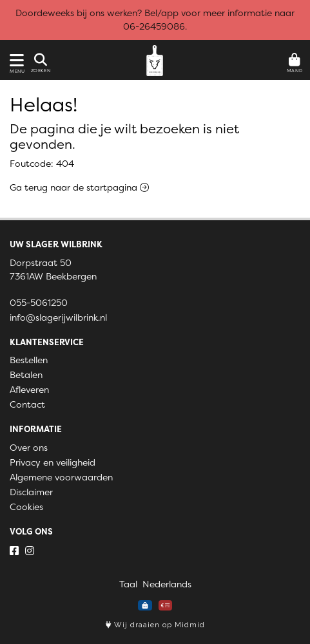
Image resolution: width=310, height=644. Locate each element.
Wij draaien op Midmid (155, 625)
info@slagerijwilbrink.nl (58, 317)
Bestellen (29, 360)
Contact (27, 404)
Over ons (29, 448)
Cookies (26, 507)
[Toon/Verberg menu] (15, 60)
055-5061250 (39, 303)
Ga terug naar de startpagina (79, 187)
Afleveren (29, 390)
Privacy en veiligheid (53, 462)
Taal (128, 584)
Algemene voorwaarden (61, 477)
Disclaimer (31, 492)
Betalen (26, 375)
